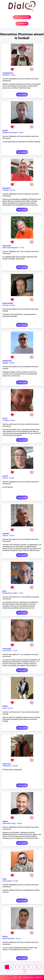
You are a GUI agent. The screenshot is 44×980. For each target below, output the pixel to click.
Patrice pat (7, 764)
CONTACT (39, 977)
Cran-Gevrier (7, 651)
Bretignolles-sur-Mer (10, 593)
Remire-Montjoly (8, 938)
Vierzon (5, 478)
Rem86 (5, 131)
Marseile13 (7, 188)
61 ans (10, 708)
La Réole (6, 420)
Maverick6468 (8, 303)
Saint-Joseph (7, 881)
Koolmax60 (7, 246)
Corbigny (6, 190)
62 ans (12, 305)
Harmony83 (7, 649)
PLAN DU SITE (29, 977)
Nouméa (6, 305)
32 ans (18, 938)
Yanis (5, 879)
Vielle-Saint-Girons (9, 823)
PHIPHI (5, 706)
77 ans (15, 651)
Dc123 (5, 418)
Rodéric (5, 821)
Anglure (5, 535)
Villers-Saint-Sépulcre (10, 248)
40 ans (19, 823)
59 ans (13, 190)
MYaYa (5, 937)
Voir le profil (22, 95)
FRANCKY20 (7, 361)
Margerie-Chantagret (10, 133)
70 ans (12, 535)
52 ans (12, 478)
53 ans (12, 363)
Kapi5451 (6, 534)
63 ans (15, 766)
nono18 (5, 476)
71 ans (22, 248)
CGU (20, 977)
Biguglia (5, 363)
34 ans (13, 75)
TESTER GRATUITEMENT (22, 17)
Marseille (6, 75)
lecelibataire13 (8, 73)
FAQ (16, 977)
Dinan (5, 708)
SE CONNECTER (22, 24)
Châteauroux (7, 766)
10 (24, 971)
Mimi (4, 591)
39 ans (21, 133)
